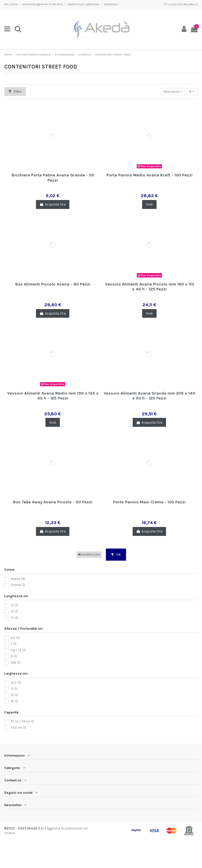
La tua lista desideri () (181, 4)
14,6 (16, 663)
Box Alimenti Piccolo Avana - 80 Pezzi (53, 284)
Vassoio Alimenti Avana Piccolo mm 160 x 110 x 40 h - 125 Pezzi (149, 287)
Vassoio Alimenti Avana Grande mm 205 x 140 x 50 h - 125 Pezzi (149, 396)
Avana (18, 579)
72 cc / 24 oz (22, 721)
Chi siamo (11, 4)
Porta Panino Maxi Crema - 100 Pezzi (149, 502)
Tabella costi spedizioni (84, 4)
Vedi (149, 204)
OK (116, 555)
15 (14, 618)
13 (14, 611)
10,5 (16, 683)
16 (14, 701)
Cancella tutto (89, 554)
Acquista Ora (53, 204)
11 (14, 689)
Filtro (15, 92)
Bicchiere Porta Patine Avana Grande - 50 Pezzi (53, 178)
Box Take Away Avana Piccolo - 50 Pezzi (53, 502)
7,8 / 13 (18, 650)
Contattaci (111, 4)
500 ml (19, 728)
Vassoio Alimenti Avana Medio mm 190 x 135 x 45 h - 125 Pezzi (53, 396)
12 (14, 605)
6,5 (15, 638)
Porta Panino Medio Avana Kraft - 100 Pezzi (149, 175)
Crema (18, 585)
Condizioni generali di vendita (43, 4)
